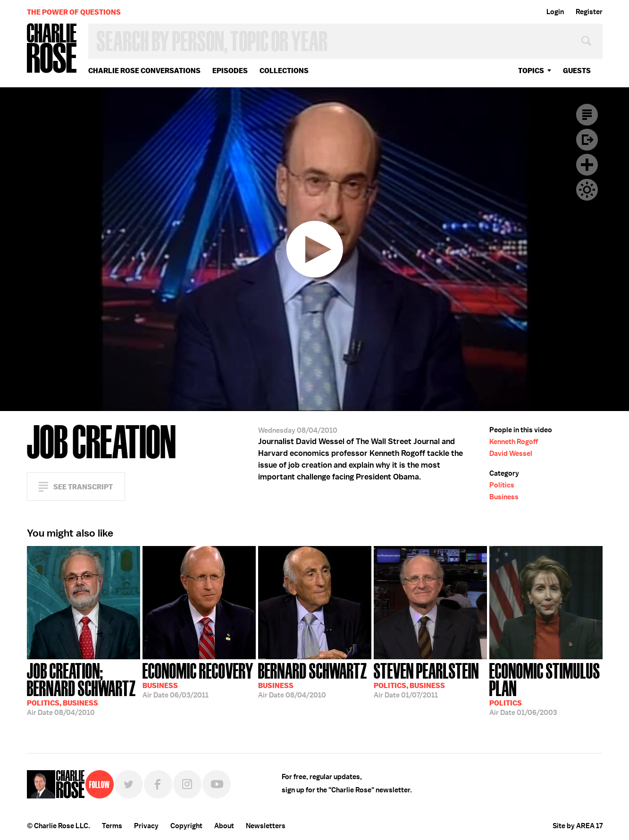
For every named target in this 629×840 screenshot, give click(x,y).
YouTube (217, 784)
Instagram (187, 784)
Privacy (146, 826)
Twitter (129, 784)
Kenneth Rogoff (514, 442)
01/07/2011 (426, 680)
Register (589, 12)
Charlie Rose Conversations (144, 71)
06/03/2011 (198, 680)
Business (504, 497)
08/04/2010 (84, 688)
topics (531, 71)
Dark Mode (587, 190)
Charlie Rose (52, 49)
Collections (284, 71)
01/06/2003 (546, 688)
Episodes (230, 71)
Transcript (587, 115)
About (224, 826)
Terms (112, 826)
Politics (502, 485)
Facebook (158, 784)
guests (577, 71)
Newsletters (266, 826)
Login (555, 12)
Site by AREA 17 (578, 826)
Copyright (186, 826)
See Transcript (83, 487)
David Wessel (511, 454)
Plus (587, 165)
